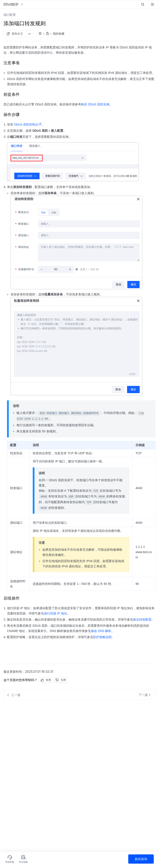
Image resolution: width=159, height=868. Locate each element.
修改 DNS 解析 (101, 631)
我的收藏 (59, 34)
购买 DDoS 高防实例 (95, 104)
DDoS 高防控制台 (27, 124)
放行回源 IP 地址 (55, 613)
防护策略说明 (102, 637)
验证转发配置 (142, 619)
